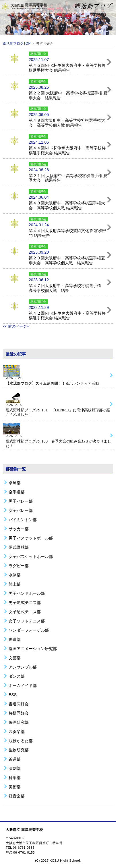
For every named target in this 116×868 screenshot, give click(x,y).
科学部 (15, 777)
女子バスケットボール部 (31, 556)
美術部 (15, 787)
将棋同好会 (19, 713)
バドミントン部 (23, 520)
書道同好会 (19, 704)
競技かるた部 (21, 741)
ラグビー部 (19, 566)
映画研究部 (19, 722)
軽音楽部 (17, 796)
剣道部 (15, 639)
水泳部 (15, 575)
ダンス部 (17, 676)
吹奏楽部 (17, 731)
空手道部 (17, 492)
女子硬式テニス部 (25, 612)
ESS (13, 695)
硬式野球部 (19, 547)
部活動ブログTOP (17, 43)
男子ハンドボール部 (27, 593)
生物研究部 (19, 750)
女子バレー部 (21, 510)
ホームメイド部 (23, 685)
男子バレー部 (21, 501)
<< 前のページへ (17, 326)
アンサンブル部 (23, 667)
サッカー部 (19, 529)
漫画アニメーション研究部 (33, 648)
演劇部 (15, 768)
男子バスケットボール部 (31, 538)
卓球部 (15, 483)
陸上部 (15, 584)
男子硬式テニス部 (25, 602)
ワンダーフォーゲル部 (29, 630)
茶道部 (15, 759)
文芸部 (15, 658)
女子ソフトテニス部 (27, 621)
